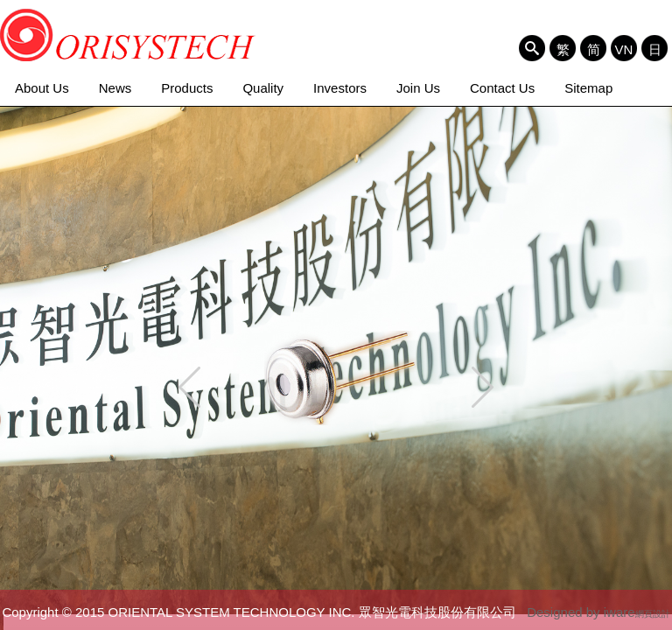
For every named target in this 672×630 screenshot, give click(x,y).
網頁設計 (653, 614)
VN (624, 49)
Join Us (418, 88)
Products (187, 88)
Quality (263, 88)
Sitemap (588, 88)
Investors (340, 88)
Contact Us (502, 88)
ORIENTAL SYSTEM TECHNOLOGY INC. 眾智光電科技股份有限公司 (128, 35)
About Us (42, 88)
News (115, 88)
